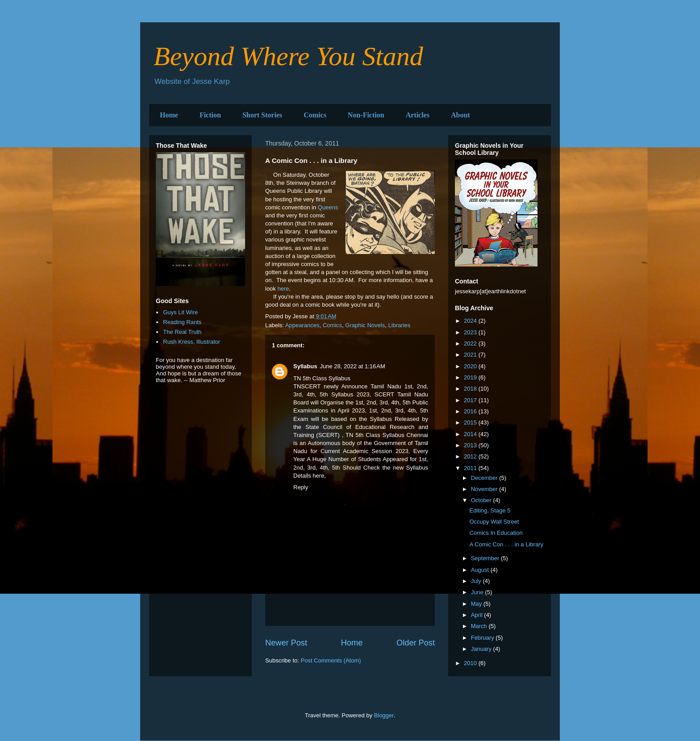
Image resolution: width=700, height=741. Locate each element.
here (283, 289)
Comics (315, 115)
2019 (471, 377)
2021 (471, 355)
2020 (471, 366)
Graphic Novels (365, 325)
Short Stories (262, 115)
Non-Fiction (366, 115)
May (477, 604)
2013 (471, 445)
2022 (471, 343)
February (483, 638)
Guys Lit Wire (180, 312)
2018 (471, 389)
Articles (418, 115)
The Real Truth (182, 332)
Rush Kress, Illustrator (192, 342)
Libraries (399, 325)
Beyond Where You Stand (288, 56)
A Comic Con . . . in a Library (506, 544)
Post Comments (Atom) (331, 660)
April (478, 615)
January (482, 649)
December (485, 478)
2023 (471, 332)
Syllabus (305, 366)
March (480, 626)
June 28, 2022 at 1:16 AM (352, 366)
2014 (471, 434)
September (486, 558)
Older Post (416, 643)
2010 (471, 663)
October (482, 500)
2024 (471, 321)
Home (169, 115)
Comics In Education (496, 533)
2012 (471, 456)
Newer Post (286, 643)
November (485, 489)
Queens (328, 207)
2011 (471, 468)
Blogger (384, 715)
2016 (471, 411)
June (478, 592)
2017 (471, 400)
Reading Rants (182, 322)
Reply (301, 487)
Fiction (210, 115)
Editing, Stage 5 (490, 510)
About (460, 115)
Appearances (302, 325)
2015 (471, 423)
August (481, 570)
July (477, 581)
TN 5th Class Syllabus (375, 435)
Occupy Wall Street (494, 522)
